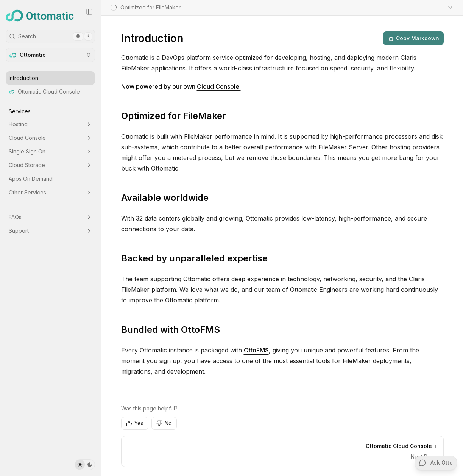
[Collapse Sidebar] (89, 12)
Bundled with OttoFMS (171, 330)
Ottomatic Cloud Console (44, 92)
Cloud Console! (219, 86)
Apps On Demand (31, 179)
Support (50, 231)
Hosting (50, 124)
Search (51, 36)
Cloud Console (50, 138)
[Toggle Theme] (85, 465)
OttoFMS (256, 350)
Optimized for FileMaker (174, 116)
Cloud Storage (50, 165)
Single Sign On (50, 151)
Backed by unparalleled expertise (194, 258)
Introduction (23, 78)
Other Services (50, 192)
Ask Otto (436, 463)
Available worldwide (165, 198)
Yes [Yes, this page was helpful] (135, 423)
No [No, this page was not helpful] (164, 423)
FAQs (50, 217)
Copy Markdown (413, 38)
